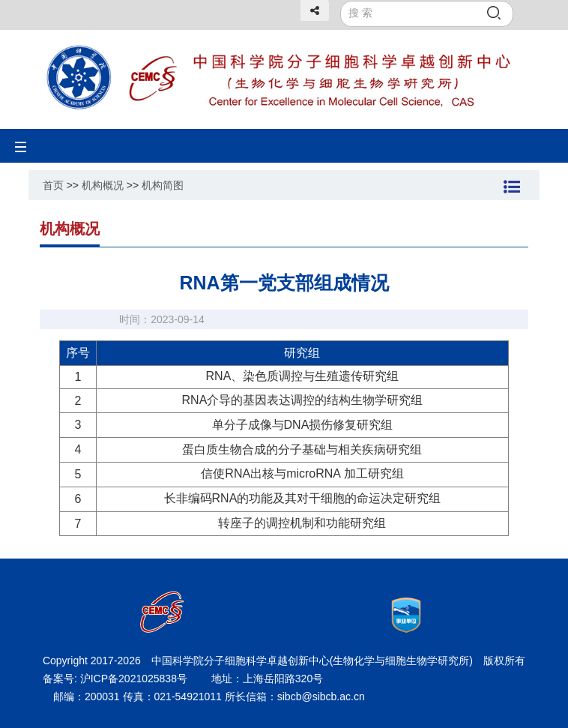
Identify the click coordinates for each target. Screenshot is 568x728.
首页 (53, 185)
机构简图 (163, 185)
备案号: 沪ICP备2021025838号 (117, 679)
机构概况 (103, 185)
